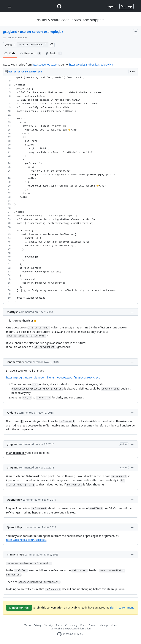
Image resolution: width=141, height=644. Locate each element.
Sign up (126, 6)
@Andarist (33, 476)
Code (10, 53)
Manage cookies (108, 625)
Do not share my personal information (71, 629)
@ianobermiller (16, 453)
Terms (28, 625)
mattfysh (13, 312)
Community (71, 625)
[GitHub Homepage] (59, 634)
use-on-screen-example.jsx (42, 32)
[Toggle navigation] (10, 6)
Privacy (38, 625)
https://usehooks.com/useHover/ (26, 540)
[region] (70, 190)
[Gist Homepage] (59, 6)
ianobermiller (15, 362)
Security (49, 625)
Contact (92, 625)
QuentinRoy (14, 500)
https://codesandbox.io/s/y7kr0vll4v (91, 65)
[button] (51, 45)
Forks (54, 53)
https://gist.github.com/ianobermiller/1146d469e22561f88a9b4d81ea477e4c (53, 377)
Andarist (12, 413)
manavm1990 (15, 554)
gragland (10, 32)
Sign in (112, 6)
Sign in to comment (122, 607)
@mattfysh (13, 476)
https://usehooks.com (46, 65)
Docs (83, 625)
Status (59, 625)
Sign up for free (19, 608)
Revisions (31, 53)
